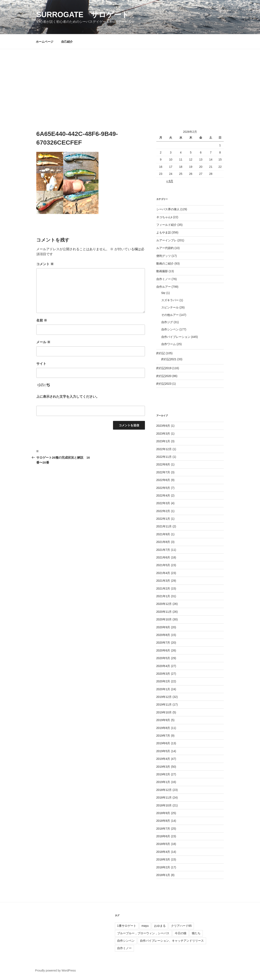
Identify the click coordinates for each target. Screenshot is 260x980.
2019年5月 (163, 751)
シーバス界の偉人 (168, 209)
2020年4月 (163, 666)
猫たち (196, 933)
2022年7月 (163, 472)
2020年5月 (163, 658)
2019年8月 (163, 728)
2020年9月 (163, 627)
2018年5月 (163, 844)
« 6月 (170, 181)
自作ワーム (169, 344)
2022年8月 (163, 464)
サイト (41, 364)
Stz (163, 293)
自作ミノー (164, 279)
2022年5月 (163, 488)
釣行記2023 (164, 384)
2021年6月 (163, 557)
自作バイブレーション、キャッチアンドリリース (172, 941)
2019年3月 (163, 767)
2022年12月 (164, 449)
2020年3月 (163, 674)
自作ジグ (167, 322)
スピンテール (170, 307)
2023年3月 (163, 434)
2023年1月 (163, 441)
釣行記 (161, 353)
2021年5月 (163, 565)
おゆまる (160, 926)
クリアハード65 (181, 926)
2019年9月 (163, 720)
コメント (45, 264)
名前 (42, 320)
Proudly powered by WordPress (55, 970)
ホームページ (45, 42)
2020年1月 (163, 689)
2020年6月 (163, 650)
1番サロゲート (127, 926)
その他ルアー (170, 315)
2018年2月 (163, 867)
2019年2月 (163, 774)
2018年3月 (163, 859)
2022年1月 (163, 519)
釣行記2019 (164, 368)
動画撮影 (162, 271)
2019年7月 (163, 736)
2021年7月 (163, 550)
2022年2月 (163, 511)
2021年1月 (163, 596)
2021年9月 (163, 534)
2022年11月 (164, 457)
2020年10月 (164, 619)
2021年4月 (163, 573)
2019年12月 (164, 697)
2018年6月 (163, 836)
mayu (145, 926)
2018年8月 (163, 821)
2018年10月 (164, 805)
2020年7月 (163, 643)
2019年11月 (164, 704)
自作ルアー (164, 287)
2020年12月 (164, 604)
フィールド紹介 (166, 225)
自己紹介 (67, 42)
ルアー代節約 (165, 248)
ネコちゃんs (164, 217)
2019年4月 (163, 759)
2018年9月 (163, 813)
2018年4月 (163, 852)
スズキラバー (170, 300)
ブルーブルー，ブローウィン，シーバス (143, 933)
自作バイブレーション (176, 337)
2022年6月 (163, 480)
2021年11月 (164, 526)
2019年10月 (164, 712)
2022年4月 (163, 495)
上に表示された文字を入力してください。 (68, 397)
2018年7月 (163, 829)
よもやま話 (164, 232)
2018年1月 (163, 875)
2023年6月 (163, 426)
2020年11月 (164, 612)
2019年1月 (163, 782)
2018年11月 (164, 798)
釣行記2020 (164, 376)
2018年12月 (164, 790)
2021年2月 (163, 588)
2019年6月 (163, 743)
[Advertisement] (130, 80)
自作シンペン (170, 329)
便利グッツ (164, 256)
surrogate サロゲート (83, 15)
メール (43, 342)
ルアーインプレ (166, 240)
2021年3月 (163, 581)
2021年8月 (163, 542)
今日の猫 (181, 933)
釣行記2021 (169, 359)
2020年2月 (163, 681)
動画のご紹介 (165, 263)
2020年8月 (163, 635)
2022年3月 (163, 503)
